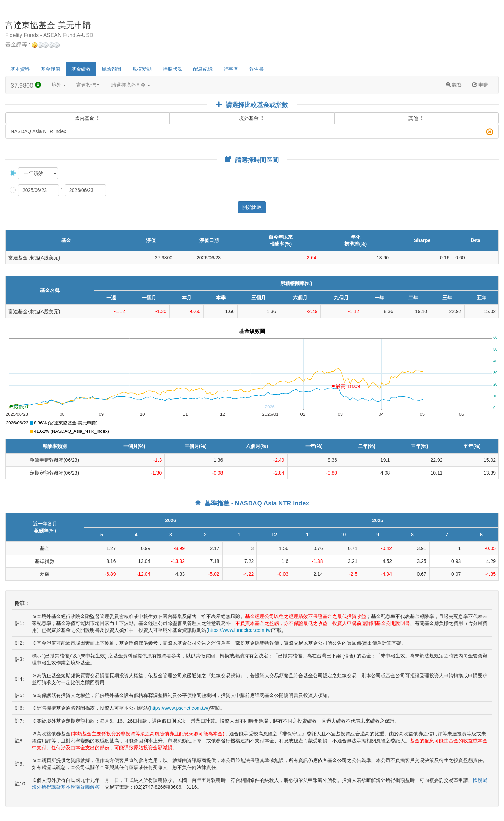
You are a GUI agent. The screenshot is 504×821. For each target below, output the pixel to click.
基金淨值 (51, 69)
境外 (59, 85)
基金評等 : (32, 45)
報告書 (256, 69)
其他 (416, 118)
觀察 (454, 85)
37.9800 (26, 85)
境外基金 (252, 118)
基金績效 (81, 69)
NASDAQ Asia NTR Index (252, 132)
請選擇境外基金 (131, 85)
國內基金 (88, 114)
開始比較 (252, 207)
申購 (480, 85)
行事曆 (231, 69)
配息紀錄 (203, 69)
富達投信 (88, 85)
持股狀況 (172, 69)
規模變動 (142, 69)
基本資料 (20, 69)
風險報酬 (111, 69)
